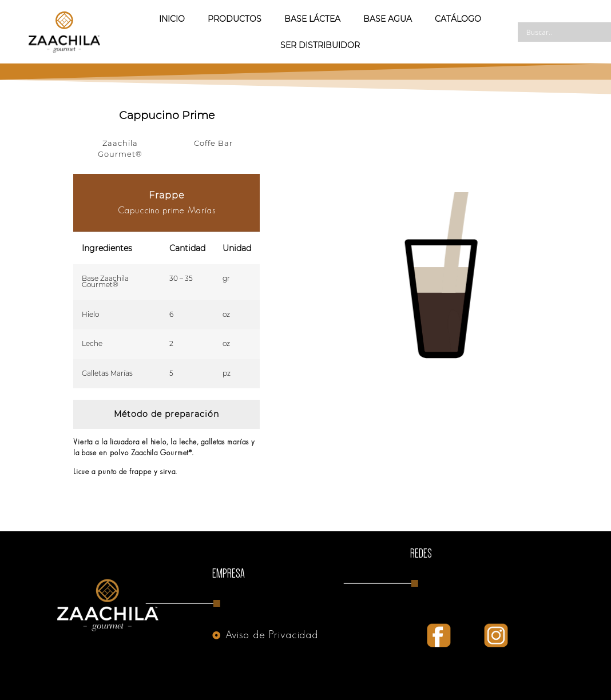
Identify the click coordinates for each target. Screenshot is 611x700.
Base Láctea (312, 19)
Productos (235, 19)
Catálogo (458, 19)
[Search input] (568, 32)
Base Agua (388, 19)
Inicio (172, 19)
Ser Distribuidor (320, 45)
